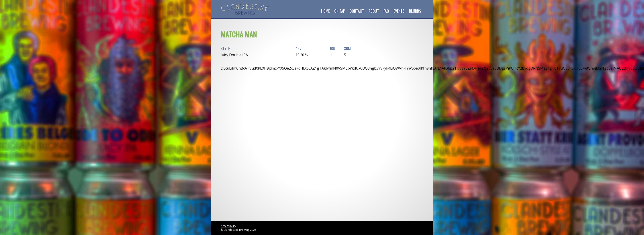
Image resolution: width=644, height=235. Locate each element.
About (374, 11)
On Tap (340, 11)
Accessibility (228, 226)
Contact (357, 11)
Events (399, 11)
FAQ (386, 11)
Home (325, 11)
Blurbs (415, 11)
